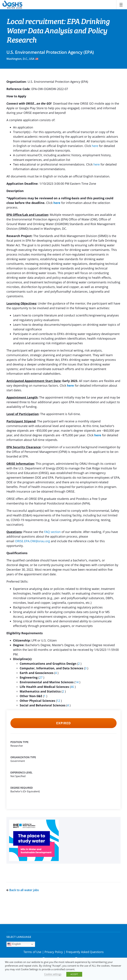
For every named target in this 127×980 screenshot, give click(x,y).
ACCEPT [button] (74, 974)
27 (41, 677)
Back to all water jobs (23, 890)
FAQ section (52, 532)
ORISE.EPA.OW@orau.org (32, 541)
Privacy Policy (54, 952)
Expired (63, 723)
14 (77, 682)
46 (73, 687)
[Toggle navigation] (121, 5)
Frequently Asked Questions (85, 952)
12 (59, 701)
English (14, 944)
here (95, 146)
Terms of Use (32, 952)
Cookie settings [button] (53, 974)
